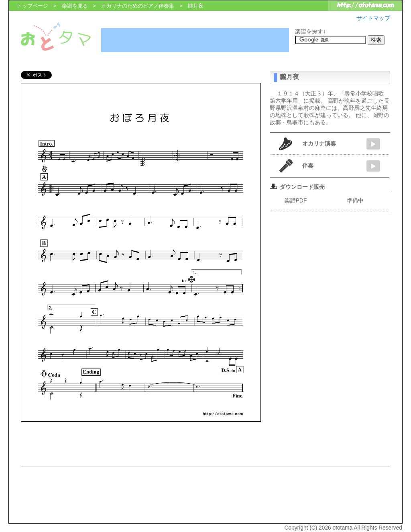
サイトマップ (373, 18)
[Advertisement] (195, 40)
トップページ (33, 6)
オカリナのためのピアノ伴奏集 (138, 6)
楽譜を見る (75, 6)
